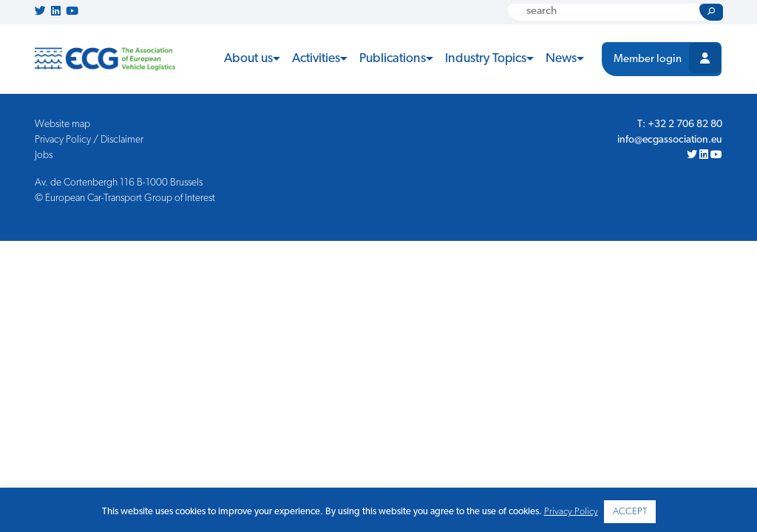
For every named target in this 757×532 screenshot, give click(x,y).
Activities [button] (316, 59)
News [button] (561, 59)
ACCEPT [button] (630, 512)
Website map (62, 125)
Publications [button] (393, 59)
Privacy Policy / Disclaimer (89, 140)
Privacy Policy (571, 512)
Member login (648, 59)
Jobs (44, 156)
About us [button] (248, 59)
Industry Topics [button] (486, 59)
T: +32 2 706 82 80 (680, 125)
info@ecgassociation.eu (670, 140)
